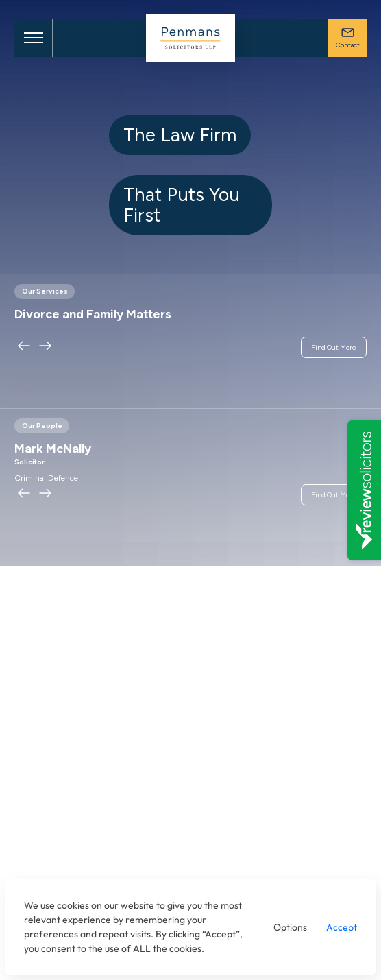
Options (290, 927)
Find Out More (334, 347)
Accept (342, 927)
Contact (348, 37)
